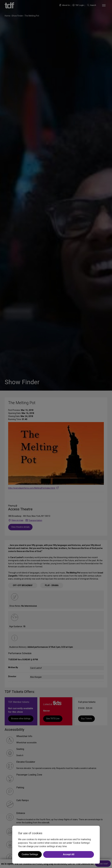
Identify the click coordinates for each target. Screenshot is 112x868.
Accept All (69, 854)
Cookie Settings (30, 854)
